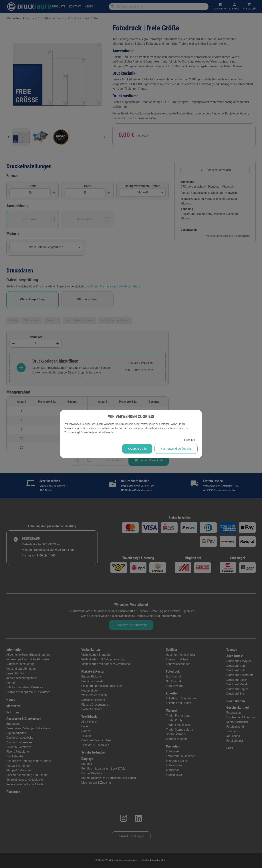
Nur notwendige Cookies (176, 449)
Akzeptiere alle (137, 449)
